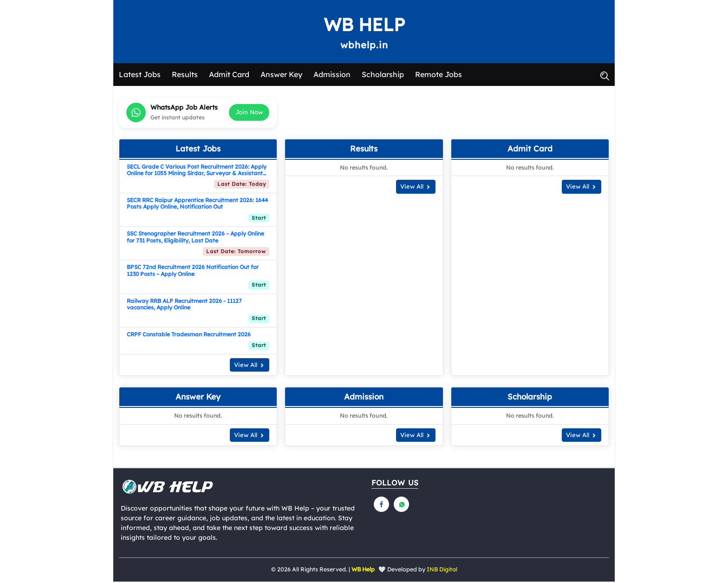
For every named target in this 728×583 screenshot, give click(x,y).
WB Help (364, 25)
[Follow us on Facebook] (381, 506)
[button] (604, 76)
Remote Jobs (439, 76)
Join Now (249, 113)
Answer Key (281, 76)
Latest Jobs (140, 76)
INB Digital (442, 571)
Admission (332, 76)
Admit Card (229, 76)
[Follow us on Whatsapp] (401, 506)
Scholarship (383, 76)
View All (250, 366)
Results (185, 76)
